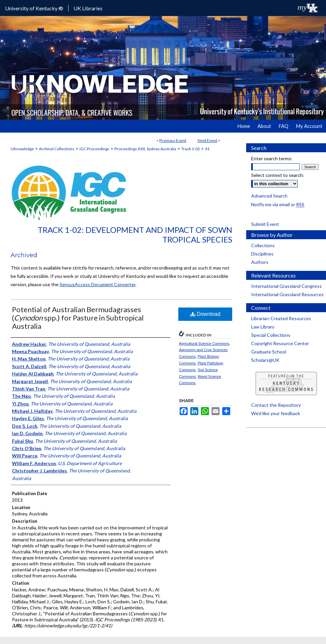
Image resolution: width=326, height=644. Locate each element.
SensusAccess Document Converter (97, 284)
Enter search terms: (272, 158)
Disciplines (262, 254)
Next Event (207, 140)
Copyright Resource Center (280, 343)
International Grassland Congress (286, 286)
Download (205, 314)
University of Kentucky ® (34, 8)
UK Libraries (88, 8)
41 (207, 149)
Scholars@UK (265, 360)
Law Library (263, 327)
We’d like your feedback (276, 413)
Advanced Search (269, 196)
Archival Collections (57, 149)
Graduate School (269, 352)
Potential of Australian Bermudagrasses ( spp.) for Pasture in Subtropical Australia (78, 318)
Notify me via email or (278, 204)
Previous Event (173, 140)
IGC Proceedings (94, 149)
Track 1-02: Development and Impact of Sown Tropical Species (135, 235)
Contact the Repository (276, 405)
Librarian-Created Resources (281, 318)
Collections (263, 245)
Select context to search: (278, 175)
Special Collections (271, 335)
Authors (260, 262)
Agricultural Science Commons (204, 343)
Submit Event (265, 224)
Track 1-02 (191, 149)
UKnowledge (22, 149)
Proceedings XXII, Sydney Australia (145, 149)
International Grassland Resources (287, 294)
